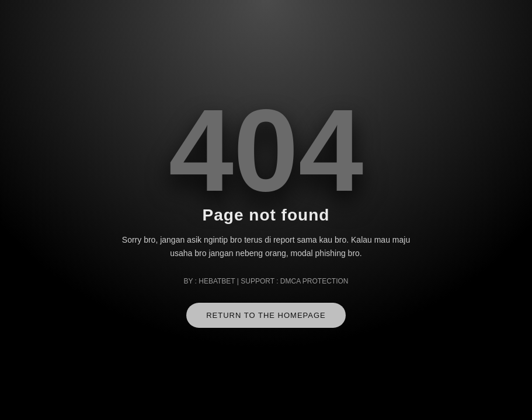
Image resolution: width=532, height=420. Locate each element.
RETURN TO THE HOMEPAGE (266, 315)
